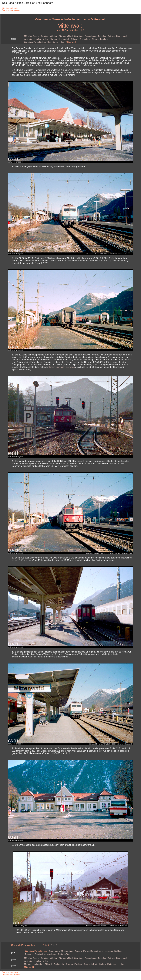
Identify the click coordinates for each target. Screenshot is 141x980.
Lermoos (109, 951)
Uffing (46, 39)
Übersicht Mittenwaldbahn (12, 10)
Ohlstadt (74, 39)
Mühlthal (53, 36)
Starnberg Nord (66, 36)
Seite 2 (54, 945)
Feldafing (102, 36)
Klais (62, 42)
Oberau (95, 39)
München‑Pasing (32, 36)
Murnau (53, 39)
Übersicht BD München (10, 8)
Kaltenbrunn (53, 42)
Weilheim (28, 39)
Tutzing (111, 36)
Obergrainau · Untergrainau (61, 951)
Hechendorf (64, 39)
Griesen (78, 951)
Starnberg (79, 36)
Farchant (104, 39)
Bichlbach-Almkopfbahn (45, 954)
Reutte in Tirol (64, 954)
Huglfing (38, 39)
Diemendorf (121, 36)
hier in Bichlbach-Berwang (62, 367)
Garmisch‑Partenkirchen (35, 42)
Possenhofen (91, 36)
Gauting (44, 36)
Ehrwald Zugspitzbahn (93, 951)
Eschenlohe (85, 39)
